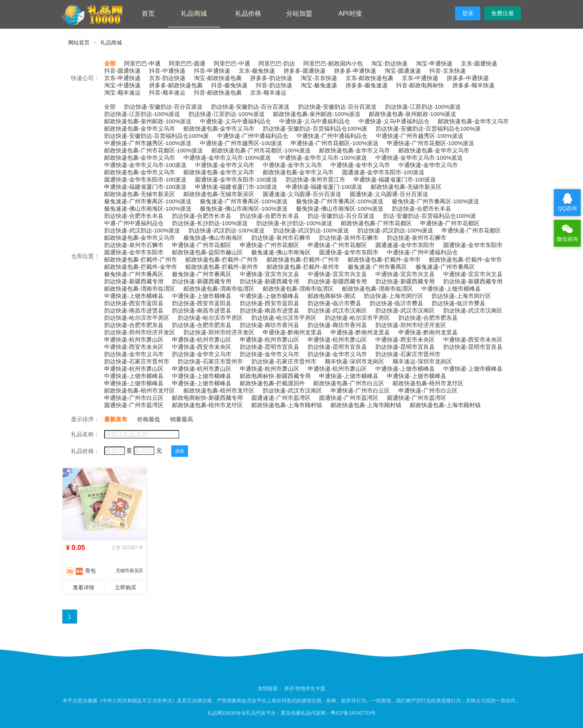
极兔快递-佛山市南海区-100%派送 (244, 209)
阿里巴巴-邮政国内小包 (333, 63)
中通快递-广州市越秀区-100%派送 (419, 136)
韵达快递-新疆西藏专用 (134, 281)
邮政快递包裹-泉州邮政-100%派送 (317, 114)
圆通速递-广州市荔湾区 (281, 398)
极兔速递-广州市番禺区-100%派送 (148, 201)
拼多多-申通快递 (355, 71)
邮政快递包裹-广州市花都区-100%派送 (154, 150)
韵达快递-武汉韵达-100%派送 (142, 230)
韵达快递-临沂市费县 (334, 303)
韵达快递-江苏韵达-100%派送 (423, 107)
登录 (468, 13)
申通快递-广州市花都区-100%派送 (334, 143)
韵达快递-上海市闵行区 (394, 296)
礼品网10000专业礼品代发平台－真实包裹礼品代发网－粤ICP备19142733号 (292, 713)
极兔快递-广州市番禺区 (134, 274)
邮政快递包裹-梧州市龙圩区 (428, 383)
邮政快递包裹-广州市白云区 (349, 383)
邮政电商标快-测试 (332, 296)
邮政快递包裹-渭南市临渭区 (140, 289)
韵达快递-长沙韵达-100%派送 (210, 223)
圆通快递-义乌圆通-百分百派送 (389, 194)
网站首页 (79, 43)
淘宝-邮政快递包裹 (218, 78)
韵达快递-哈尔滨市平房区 (137, 318)
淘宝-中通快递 (122, 85)
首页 (148, 14)
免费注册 (503, 13)
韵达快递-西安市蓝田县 (134, 303)
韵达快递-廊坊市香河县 (269, 325)
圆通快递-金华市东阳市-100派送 (145, 179)
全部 (110, 63)
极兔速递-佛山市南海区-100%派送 (148, 209)
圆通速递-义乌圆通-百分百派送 (302, 194)
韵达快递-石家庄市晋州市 (408, 354)
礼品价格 (248, 14)
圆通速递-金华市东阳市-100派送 (383, 172)
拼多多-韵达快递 (271, 78)
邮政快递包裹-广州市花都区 (376, 223)
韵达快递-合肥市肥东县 (428, 318)
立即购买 (126, 587)
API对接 (350, 14)
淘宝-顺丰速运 (122, 92)
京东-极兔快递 (257, 71)
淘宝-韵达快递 (389, 63)
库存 (289, 688)
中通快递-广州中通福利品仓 (253, 136)
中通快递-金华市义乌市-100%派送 (227, 158)
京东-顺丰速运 (268, 92)
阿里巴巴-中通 (232, 63)
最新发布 (116, 419)
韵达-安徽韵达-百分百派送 (341, 216)
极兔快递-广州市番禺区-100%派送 (340, 201)
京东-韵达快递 (167, 78)
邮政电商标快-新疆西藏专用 (275, 376)
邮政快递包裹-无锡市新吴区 (406, 187)
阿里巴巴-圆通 (187, 63)
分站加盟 (299, 14)
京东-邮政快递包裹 (369, 78)
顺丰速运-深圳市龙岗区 (422, 361)
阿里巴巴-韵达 (277, 63)
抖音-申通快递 (212, 71)
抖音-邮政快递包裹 (218, 92)
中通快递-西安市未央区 (405, 339)
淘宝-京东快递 (319, 78)
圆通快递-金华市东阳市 (473, 245)
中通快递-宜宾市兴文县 (269, 274)
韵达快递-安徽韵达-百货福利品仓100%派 (315, 128)
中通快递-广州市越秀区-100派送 (241, 143)
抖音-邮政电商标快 (420, 85)
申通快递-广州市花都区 (450, 223)
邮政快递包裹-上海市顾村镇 (287, 405)
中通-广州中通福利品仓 (134, 223)
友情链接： (271, 688)
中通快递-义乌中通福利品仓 (235, 121)
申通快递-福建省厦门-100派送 (324, 187)
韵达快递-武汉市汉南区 (337, 310)
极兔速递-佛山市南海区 (281, 252)
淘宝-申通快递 (434, 63)
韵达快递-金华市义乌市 (134, 354)
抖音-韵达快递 (274, 85)
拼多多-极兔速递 (367, 85)
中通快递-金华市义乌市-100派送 (145, 165)
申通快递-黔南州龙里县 (292, 332)
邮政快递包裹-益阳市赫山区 (207, 252)
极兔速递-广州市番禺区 (377, 267)
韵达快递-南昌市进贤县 (134, 310)
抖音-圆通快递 (122, 71)
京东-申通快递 (122, 78)
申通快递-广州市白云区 (360, 390)
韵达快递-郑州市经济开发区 (411, 325)
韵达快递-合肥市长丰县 (422, 209)
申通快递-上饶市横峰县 (349, 376)
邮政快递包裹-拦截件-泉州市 (222, 267)
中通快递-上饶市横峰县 (451, 289)
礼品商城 (194, 14)
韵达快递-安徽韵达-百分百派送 (163, 107)
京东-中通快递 (420, 78)
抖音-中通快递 (167, 71)
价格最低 (149, 419)
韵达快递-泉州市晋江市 (315, 179)
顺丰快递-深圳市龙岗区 (355, 361)
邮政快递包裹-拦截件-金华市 (384, 259)
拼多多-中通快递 (468, 78)
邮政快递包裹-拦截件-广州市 (141, 259)
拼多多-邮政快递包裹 (176, 85)
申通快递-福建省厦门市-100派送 (395, 179)
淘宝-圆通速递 (403, 71)
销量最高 (182, 419)
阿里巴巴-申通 (142, 63)
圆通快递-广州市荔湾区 (349, 398)
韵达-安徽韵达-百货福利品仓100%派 (430, 216)
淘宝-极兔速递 (319, 85)
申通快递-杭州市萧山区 (134, 339)
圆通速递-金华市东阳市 (405, 245)
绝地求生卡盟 (310, 688)
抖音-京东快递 (448, 71)
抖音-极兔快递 (229, 85)
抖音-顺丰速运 (167, 92)
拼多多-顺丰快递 (473, 85)
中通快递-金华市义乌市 (225, 165)
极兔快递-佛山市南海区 (213, 238)
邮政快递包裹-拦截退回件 (272, 383)
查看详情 (84, 587)
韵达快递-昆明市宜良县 (269, 347)
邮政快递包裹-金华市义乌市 (473, 121)
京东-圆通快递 (479, 63)
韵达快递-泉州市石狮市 (281, 238)
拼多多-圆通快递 (305, 71)
